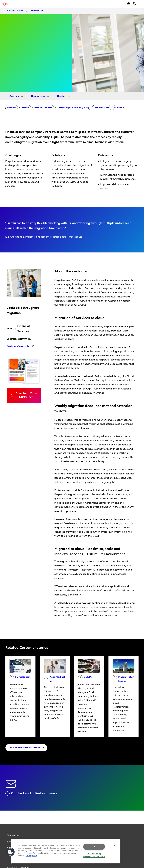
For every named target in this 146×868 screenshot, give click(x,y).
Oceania (25, 108)
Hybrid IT (12, 108)
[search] (135, 4)
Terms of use (13, 835)
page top (140, 830)
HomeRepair (20, 677)
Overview (15, 96)
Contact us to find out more (31, 793)
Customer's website (18, 346)
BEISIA (85, 677)
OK (94, 847)
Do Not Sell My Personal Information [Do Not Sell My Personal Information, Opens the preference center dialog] (94, 855)
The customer (38, 96)
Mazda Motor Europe (123, 679)
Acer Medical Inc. (54, 679)
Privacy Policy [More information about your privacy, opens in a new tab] (32, 856)
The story (62, 96)
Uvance (118, 108)
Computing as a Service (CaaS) (73, 108)
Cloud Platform (102, 108)
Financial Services (43, 108)
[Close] (115, 846)
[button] (10, 852)
